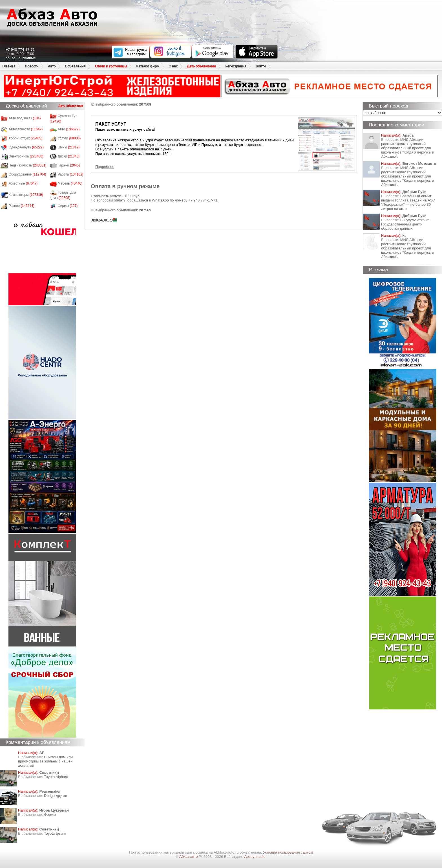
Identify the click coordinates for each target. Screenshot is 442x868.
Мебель (70, 183)
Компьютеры (26, 195)
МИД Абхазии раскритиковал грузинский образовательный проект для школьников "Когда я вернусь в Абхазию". (407, 148)
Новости (32, 66)
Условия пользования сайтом (288, 852)
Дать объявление (201, 66)
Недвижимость (28, 165)
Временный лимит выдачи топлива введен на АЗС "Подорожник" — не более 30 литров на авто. (408, 202)
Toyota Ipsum (55, 833)
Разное (22, 206)
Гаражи (69, 165)
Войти (261, 66)
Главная (9, 66)
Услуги (69, 138)
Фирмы (68, 206)
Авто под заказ (25, 118)
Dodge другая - (57, 796)
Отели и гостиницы (111, 66)
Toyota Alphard (56, 777)
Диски (69, 156)
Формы (50, 815)
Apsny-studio (255, 857)
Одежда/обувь (26, 147)
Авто (52, 66)
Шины (69, 147)
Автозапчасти (26, 129)
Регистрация (236, 66)
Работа (71, 174)
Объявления (75, 66)
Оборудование (27, 174)
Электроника (26, 156)
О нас (173, 66)
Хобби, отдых (26, 138)
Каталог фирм (148, 66)
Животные (23, 183)
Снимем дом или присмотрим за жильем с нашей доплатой (45, 761)
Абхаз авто (189, 857)
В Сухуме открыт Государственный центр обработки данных (405, 224)
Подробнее (105, 167)
